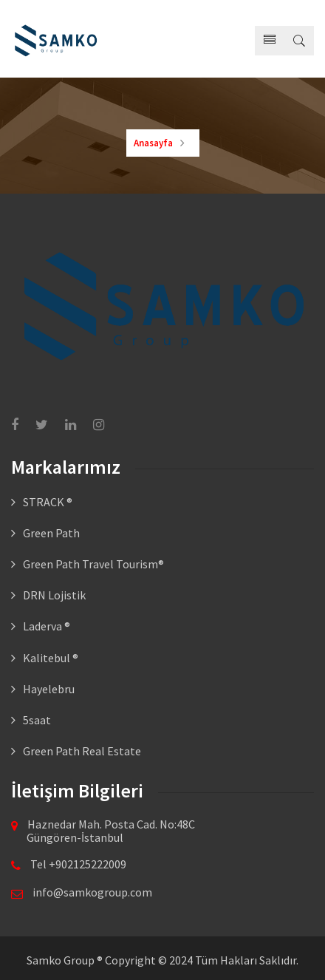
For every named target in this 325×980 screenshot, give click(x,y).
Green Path (51, 533)
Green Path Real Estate (82, 751)
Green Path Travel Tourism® (93, 564)
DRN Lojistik (54, 595)
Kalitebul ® (51, 658)
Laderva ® (47, 626)
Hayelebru (49, 689)
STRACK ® (48, 502)
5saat (37, 720)
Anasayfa (153, 143)
